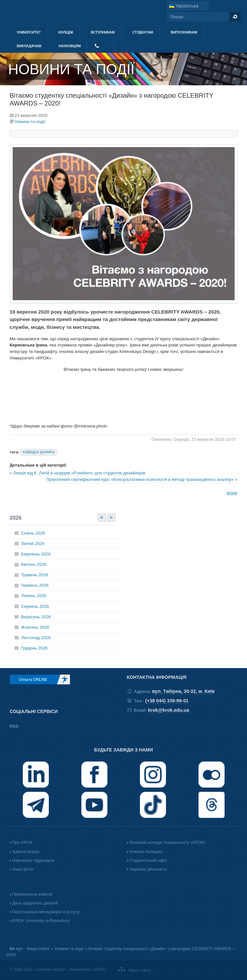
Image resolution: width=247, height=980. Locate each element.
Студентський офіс (148, 860)
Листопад (36, 638)
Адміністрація (26, 852)
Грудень (34, 648)
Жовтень (35, 627)
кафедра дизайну (39, 452)
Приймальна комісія (32, 894)
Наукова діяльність (148, 869)
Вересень (36, 617)
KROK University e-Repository (41, 921)
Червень (35, 585)
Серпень (35, 606)
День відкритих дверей (35, 903)
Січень (33, 533)
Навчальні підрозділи (34, 860)
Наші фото (23, 869)
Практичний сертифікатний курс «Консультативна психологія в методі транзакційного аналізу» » (142, 479)
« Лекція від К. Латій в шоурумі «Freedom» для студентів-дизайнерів (78, 473)
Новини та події (30, 122)
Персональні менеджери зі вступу (46, 912)
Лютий (33, 544)
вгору (232, 493)
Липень (34, 596)
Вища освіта (38, 949)
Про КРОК (22, 842)
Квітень (34, 564)
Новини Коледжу (146, 852)
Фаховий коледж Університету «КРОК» (168, 842)
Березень (36, 554)
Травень (35, 575)
